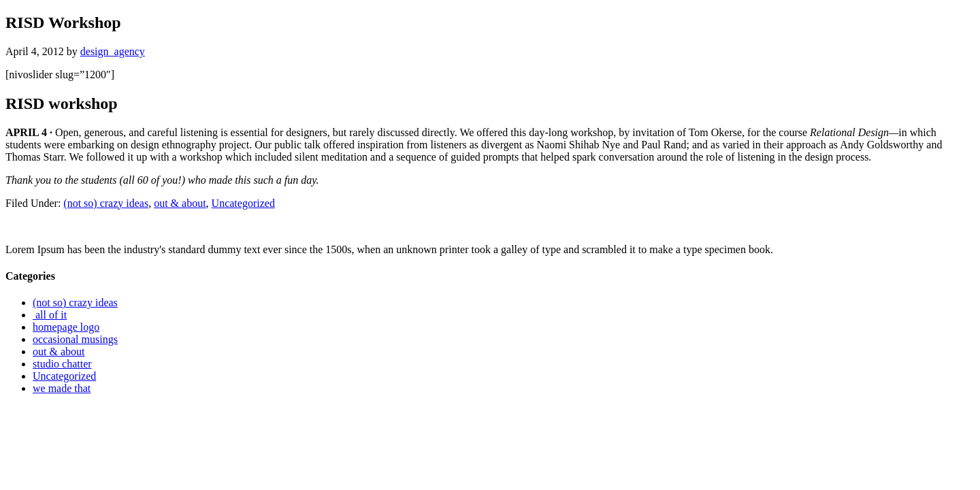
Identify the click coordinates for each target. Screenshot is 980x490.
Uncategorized (243, 203)
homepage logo (66, 327)
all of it (50, 315)
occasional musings (75, 339)
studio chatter (62, 364)
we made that (62, 388)
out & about (180, 203)
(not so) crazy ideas (106, 203)
